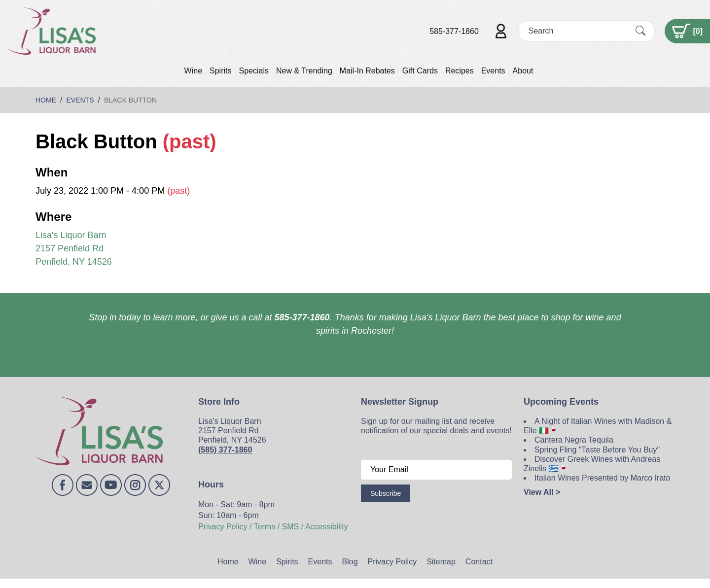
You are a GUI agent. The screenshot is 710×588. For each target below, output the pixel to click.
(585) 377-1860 (225, 450)
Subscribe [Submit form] (386, 493)
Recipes (460, 71)
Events (493, 71)
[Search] (578, 31)
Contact (479, 562)
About (523, 71)
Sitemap (441, 562)
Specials (253, 71)
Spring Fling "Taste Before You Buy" (597, 450)
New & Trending (304, 71)
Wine (193, 71)
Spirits (220, 71)
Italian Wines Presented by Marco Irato (603, 478)
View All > (542, 492)
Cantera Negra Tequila (574, 440)
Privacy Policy (392, 562)
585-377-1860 (454, 31)
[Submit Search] (640, 31)
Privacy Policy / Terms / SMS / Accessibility (273, 527)
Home (228, 562)
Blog (350, 562)
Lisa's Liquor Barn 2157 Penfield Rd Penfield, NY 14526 (74, 248)
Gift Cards (420, 71)
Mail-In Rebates (367, 71)
